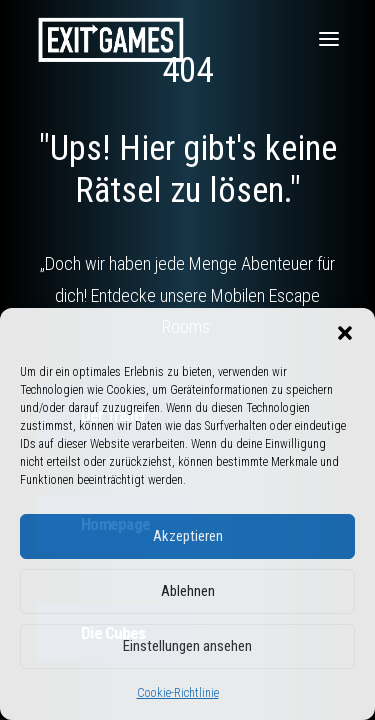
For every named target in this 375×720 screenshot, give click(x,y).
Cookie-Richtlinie (178, 693)
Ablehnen (188, 591)
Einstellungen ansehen (187, 646)
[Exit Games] (111, 39)
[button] (345, 333)
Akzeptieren (188, 536)
